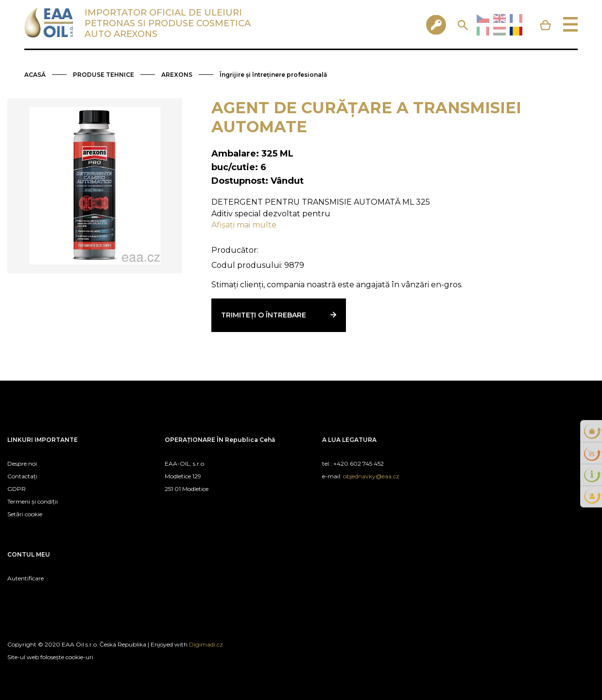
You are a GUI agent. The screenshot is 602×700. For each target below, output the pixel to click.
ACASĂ (35, 75)
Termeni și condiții (33, 501)
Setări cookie (25, 514)
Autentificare (26, 578)
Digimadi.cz (206, 644)
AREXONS (177, 75)
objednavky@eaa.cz (371, 476)
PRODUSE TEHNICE (103, 75)
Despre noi (22, 464)
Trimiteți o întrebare (264, 315)
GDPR (17, 489)
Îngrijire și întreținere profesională (273, 75)
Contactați (22, 476)
